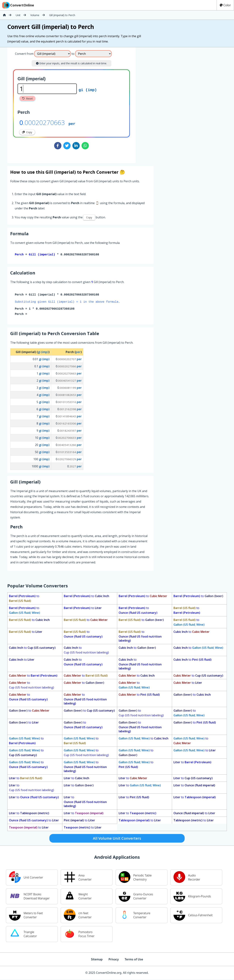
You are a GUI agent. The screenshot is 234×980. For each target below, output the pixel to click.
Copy (27, 132)
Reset (27, 98)
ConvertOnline (18, 5)
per (72, 123)
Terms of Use (134, 960)
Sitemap (97, 960)
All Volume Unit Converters (117, 839)
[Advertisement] (166, 104)
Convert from (24, 54)
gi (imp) (88, 90)
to (24, 599)
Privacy (114, 960)
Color (225, 5)
